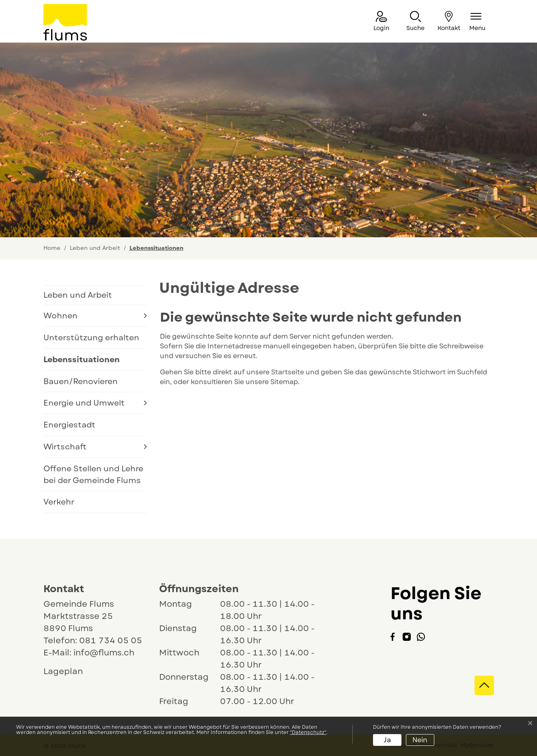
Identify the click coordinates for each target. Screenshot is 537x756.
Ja (387, 740)
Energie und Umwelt (84, 403)
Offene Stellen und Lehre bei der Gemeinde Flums (93, 474)
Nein (420, 740)
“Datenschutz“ (308, 732)
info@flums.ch (104, 653)
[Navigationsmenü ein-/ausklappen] (477, 22)
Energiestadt (69, 425)
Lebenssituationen (82, 362)
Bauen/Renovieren (81, 381)
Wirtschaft (65, 447)
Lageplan (71, 671)
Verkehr (59, 502)
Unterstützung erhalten (91, 337)
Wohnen (60, 316)
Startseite (288, 372)
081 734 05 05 (111, 641)
